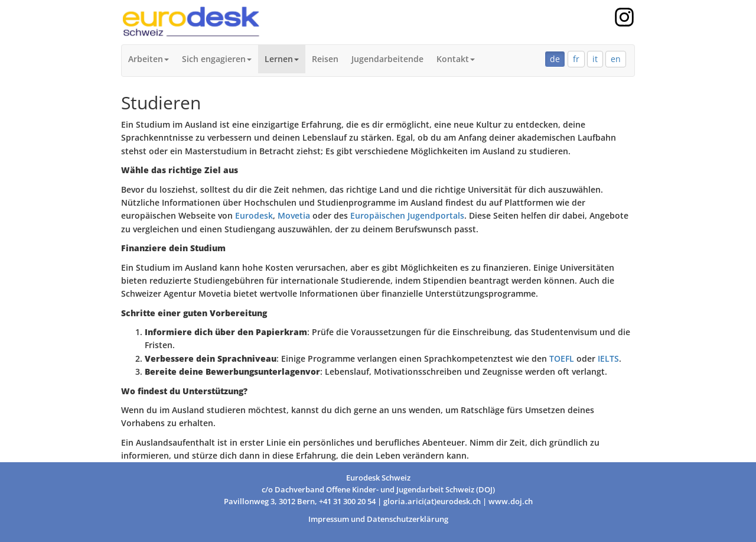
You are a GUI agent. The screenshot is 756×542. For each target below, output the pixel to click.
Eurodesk (254, 215)
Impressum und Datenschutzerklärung (378, 519)
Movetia (294, 215)
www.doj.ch (511, 502)
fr (576, 59)
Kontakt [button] (456, 59)
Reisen (325, 59)
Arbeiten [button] (149, 59)
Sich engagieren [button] (217, 59)
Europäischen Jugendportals (407, 215)
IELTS (607, 358)
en (616, 59)
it (595, 59)
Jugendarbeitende (387, 59)
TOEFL (562, 358)
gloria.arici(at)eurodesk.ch (432, 502)
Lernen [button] (282, 59)
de (555, 59)
